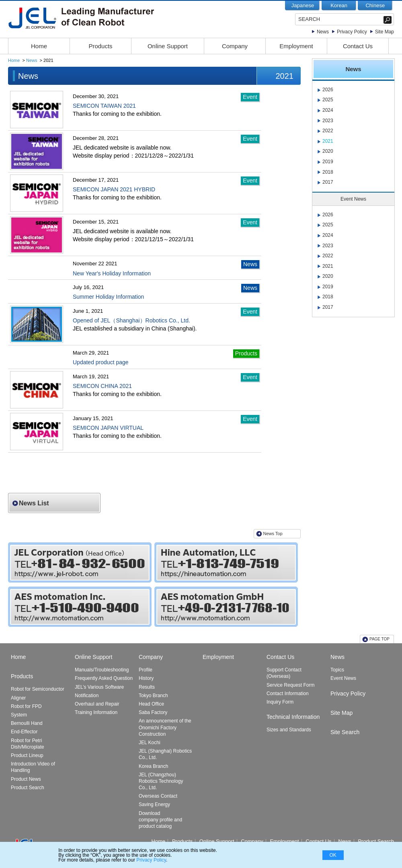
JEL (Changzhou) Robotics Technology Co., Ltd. (161, 781)
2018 (328, 172)
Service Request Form (290, 685)
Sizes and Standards (289, 730)
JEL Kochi (150, 743)
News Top (273, 534)
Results (147, 687)
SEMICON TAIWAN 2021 (104, 106)
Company (235, 46)
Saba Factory (153, 712)
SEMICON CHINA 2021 (102, 386)
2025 (328, 100)
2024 (328, 110)
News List (34, 503)
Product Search (28, 788)
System (19, 715)
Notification (87, 696)
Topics (337, 670)
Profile (146, 670)
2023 (328, 121)
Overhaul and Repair (97, 704)
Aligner (18, 698)
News (323, 32)
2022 (328, 131)
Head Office (151, 704)
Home (39, 46)
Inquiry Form (280, 702)
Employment (296, 46)
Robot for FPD (26, 706)
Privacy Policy (352, 32)
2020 (328, 151)
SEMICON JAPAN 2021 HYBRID (114, 189)
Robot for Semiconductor (38, 689)
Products (100, 46)
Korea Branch (153, 766)
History (146, 678)
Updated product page (101, 362)
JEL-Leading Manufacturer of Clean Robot (98, 18)
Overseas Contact (158, 796)
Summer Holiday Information (108, 297)
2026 (328, 90)
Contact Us (358, 46)
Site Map (385, 32)
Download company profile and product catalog (160, 820)
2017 (328, 182)
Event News (343, 678)
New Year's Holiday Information (112, 273)
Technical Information (293, 717)
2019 (328, 162)
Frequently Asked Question (104, 678)
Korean (339, 5)
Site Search (345, 732)
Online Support (168, 46)
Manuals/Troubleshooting (102, 670)
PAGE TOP (379, 639)
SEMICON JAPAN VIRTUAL (108, 428)
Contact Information (288, 694)
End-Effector (24, 732)
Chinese (375, 5)
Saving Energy (154, 804)
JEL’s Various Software (99, 687)
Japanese (303, 5)
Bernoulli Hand (27, 723)
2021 (328, 141)
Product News (26, 779)
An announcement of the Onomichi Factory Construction (165, 727)
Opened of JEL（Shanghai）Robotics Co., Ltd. (131, 320)
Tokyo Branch (153, 696)
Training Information (96, 712)
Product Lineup (27, 755)
